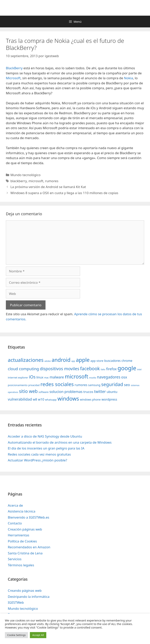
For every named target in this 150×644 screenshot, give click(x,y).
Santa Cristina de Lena (25, 553)
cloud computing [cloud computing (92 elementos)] (23, 369)
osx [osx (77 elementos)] (124, 377)
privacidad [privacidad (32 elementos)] (34, 385)
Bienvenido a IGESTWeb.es (29, 517)
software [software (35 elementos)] (43, 392)
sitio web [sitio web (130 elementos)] (28, 391)
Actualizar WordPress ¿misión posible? (37, 460)
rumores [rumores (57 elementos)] (81, 385)
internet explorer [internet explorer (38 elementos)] (18, 377)
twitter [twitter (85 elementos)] (100, 391)
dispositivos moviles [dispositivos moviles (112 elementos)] (60, 369)
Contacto (15, 523)
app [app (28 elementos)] (73, 361)
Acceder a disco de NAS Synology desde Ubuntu (45, 436)
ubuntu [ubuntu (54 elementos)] (112, 392)
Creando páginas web (25, 590)
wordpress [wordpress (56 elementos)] (109, 399)
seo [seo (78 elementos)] (127, 385)
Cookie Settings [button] (16, 635)
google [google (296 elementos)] (127, 368)
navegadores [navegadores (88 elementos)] (109, 377)
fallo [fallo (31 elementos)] (103, 369)
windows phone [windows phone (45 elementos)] (90, 399)
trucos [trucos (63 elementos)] (88, 392)
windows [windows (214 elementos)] (68, 399)
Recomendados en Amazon (29, 547)
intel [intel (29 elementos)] (139, 369)
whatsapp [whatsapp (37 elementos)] (51, 400)
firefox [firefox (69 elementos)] (111, 369)
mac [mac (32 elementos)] (46, 377)
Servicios (15, 559)
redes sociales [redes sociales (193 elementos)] (57, 384)
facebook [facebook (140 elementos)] (90, 368)
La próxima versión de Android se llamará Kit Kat (48, 187)
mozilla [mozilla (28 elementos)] (93, 378)
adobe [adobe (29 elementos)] (48, 361)
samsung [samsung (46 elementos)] (94, 385)
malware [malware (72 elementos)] (57, 377)
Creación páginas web (25, 529)
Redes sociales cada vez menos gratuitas (39, 454)
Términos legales (21, 565)
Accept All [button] (38, 635)
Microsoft (13, 78)
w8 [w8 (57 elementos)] (35, 399)
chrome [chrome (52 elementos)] (127, 361)
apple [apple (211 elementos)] (83, 360)
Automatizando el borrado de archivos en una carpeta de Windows (60, 442)
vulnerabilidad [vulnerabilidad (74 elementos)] (20, 399)
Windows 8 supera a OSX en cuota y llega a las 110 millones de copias (64, 193)
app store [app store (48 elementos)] (97, 361)
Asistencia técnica (22, 511)
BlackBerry (14, 68)
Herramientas (19, 535)
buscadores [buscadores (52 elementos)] (112, 361)
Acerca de (15, 505)
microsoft (36, 181)
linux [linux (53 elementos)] (40, 377)
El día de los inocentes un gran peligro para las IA (46, 448)
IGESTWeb (16, 602)
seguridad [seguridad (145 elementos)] (112, 384)
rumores (52, 181)
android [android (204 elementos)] (61, 360)
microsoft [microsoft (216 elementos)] (77, 376)
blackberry (19, 181)
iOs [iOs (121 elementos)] (32, 377)
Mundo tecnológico (25, 175)
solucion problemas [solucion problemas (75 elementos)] (66, 391)
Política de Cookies (22, 541)
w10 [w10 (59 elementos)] (41, 399)
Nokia (129, 78)
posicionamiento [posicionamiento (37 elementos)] (18, 385)
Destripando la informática (29, 597)
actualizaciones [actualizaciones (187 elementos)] (26, 360)
